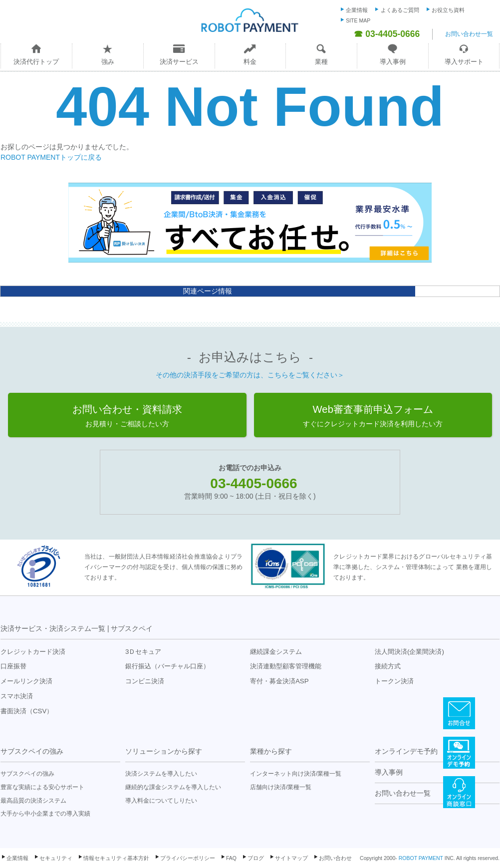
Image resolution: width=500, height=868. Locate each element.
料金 (250, 62)
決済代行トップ (36, 62)
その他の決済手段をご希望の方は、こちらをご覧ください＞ (250, 375)
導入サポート (464, 62)
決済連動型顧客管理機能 (286, 666)
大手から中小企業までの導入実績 (45, 814)
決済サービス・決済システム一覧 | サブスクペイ (77, 628)
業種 (321, 62)
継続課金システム (276, 652)
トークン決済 (394, 681)
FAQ (231, 858)
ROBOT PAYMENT (421, 858)
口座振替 (13, 666)
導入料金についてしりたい (161, 801)
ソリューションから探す (164, 751)
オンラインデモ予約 (406, 751)
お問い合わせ (335, 858)
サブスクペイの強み (32, 751)
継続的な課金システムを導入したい (173, 787)
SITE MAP (358, 20)
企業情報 (357, 10)
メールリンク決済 (26, 681)
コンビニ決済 (145, 681)
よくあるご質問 (400, 10)
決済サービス (179, 62)
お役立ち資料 (448, 10)
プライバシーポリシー (188, 858)
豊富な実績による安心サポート (42, 787)
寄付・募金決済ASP (279, 681)
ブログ (256, 858)
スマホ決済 (17, 696)
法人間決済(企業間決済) (409, 652)
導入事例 (393, 62)
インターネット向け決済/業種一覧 (296, 774)
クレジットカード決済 (33, 652)
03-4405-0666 (253, 483)
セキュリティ (56, 858)
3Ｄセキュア (143, 652)
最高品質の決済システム (33, 801)
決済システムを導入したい (161, 774)
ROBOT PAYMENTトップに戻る (51, 157)
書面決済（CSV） (27, 711)
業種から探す (271, 751)
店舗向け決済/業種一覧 (281, 787)
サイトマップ (291, 858)
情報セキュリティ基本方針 (116, 858)
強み (108, 62)
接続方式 (388, 666)
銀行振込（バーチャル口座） (167, 666)
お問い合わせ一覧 (469, 34)
